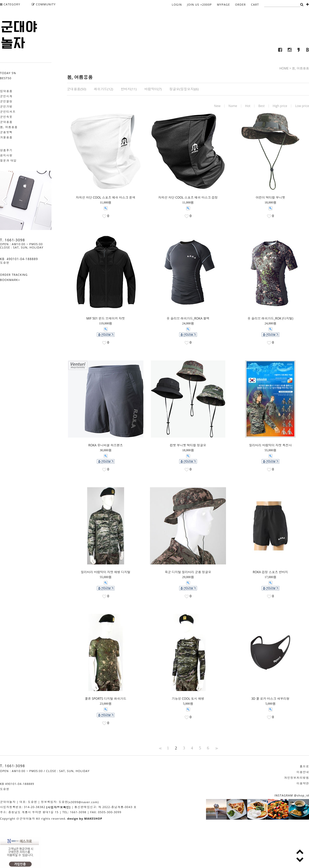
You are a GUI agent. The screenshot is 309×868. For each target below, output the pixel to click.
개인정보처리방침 (297, 778)
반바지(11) (129, 89)
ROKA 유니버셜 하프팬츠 (106, 445)
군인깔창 (6, 101)
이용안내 (303, 772)
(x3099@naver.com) (83, 802)
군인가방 (6, 106)
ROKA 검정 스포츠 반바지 (270, 572)
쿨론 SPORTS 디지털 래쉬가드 (105, 699)
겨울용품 (6, 137)
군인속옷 (6, 117)
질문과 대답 (8, 160)
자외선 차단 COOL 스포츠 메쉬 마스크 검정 (188, 198)
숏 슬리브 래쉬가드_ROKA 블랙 (188, 318)
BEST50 (6, 78)
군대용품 (6, 122)
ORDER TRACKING (14, 275)
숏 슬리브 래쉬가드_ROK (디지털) (270, 318)
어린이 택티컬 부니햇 (270, 198)
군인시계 (6, 96)
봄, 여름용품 (9, 127)
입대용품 (6, 91)
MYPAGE (224, 5)
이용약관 (303, 783)
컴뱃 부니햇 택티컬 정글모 (188, 445)
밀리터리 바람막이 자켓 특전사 (270, 445)
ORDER (241, 5)
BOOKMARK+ (10, 280)
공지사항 (6, 155)
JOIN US (199, 5)
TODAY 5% (8, 73)
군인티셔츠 (8, 112)
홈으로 (304, 766)
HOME (284, 68)
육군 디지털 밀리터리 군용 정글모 (188, 572)
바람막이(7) (153, 89)
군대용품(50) (77, 89)
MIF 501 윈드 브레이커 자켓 (105, 318)
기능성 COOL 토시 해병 (188, 699)
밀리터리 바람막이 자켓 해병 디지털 (106, 572)
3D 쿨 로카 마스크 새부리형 (270, 699)
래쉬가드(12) (104, 89)
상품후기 (6, 150)
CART (255, 5)
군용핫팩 (6, 132)
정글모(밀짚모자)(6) (184, 89)
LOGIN (177, 5)
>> (216, 748)
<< (160, 748)
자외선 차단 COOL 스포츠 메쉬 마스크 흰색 (105, 198)
